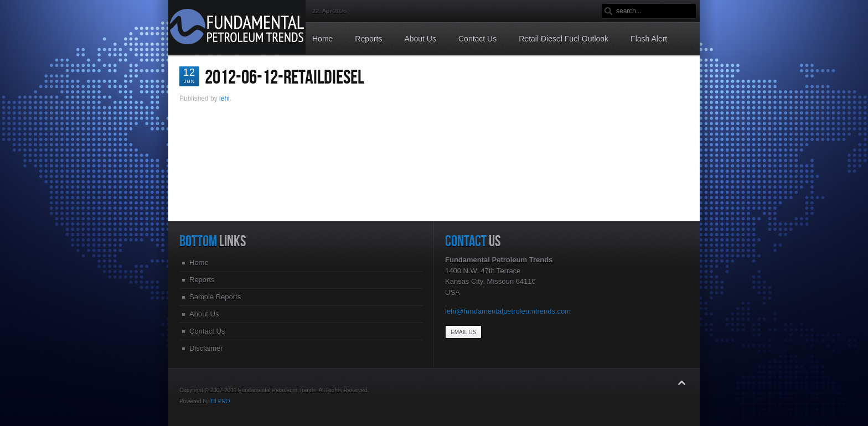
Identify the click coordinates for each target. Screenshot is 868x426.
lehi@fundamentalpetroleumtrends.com (508, 311)
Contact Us (207, 331)
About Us (204, 314)
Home (199, 263)
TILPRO (220, 401)
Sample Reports (215, 297)
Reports (202, 280)
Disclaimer (206, 348)
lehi (224, 98)
